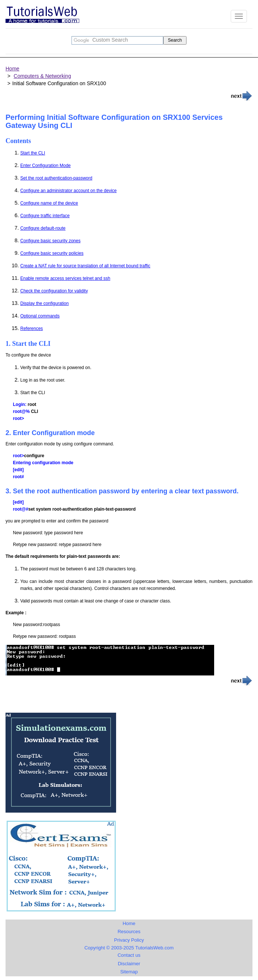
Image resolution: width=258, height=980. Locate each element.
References (32, 329)
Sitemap (129, 972)
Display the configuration (44, 303)
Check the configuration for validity (54, 291)
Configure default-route (43, 228)
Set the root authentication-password (56, 178)
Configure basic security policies (52, 253)
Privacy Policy (129, 940)
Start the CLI (33, 153)
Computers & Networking (42, 76)
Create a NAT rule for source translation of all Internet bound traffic (85, 266)
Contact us (129, 955)
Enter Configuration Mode (46, 166)
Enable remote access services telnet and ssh (65, 278)
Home (12, 69)
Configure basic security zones (50, 241)
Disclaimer (129, 964)
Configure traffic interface (45, 216)
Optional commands (40, 316)
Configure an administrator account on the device (69, 191)
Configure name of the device (49, 203)
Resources (129, 932)
